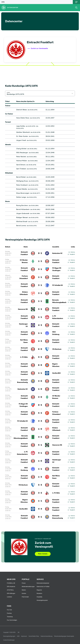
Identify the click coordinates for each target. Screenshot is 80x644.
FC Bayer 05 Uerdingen (57, 269)
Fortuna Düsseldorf (24, 277)
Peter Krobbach (22, 185)
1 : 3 (40, 477)
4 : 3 (40, 341)
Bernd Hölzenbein (23, 209)
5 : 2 (40, 413)
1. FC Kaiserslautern (58, 317)
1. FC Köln (24, 357)
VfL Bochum (57, 349)
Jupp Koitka (21, 126)
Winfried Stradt (22, 222)
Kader (8, 93)
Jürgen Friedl (21, 140)
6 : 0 (40, 349)
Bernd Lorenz (21, 226)
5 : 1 (40, 445)
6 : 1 (40, 517)
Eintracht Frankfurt (24, 253)
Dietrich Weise (22, 110)
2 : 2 (40, 493)
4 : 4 (40, 509)
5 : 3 (40, 485)
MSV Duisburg (56, 333)
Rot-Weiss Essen (24, 341)
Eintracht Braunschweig (22, 381)
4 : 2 (40, 325)
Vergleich (71, 254)
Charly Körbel (21, 149)
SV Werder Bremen (24, 261)
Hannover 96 (23, 309)
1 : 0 (40, 389)
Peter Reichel (21, 157)
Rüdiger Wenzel (22, 217)
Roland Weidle (22, 189)
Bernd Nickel (21, 177)
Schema (72, 252)
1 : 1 (40, 277)
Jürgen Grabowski (23, 213)
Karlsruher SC (57, 253)
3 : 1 (40, 269)
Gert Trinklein (21, 169)
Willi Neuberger (22, 153)
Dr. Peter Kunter (22, 136)
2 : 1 (40, 285)
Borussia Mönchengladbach (59, 301)
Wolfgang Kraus (22, 181)
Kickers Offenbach (24, 293)
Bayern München (56, 365)
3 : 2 (40, 309)
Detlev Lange (21, 197)
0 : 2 (40, 253)
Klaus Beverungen (23, 193)
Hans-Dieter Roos (23, 118)
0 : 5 (40, 405)
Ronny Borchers (22, 205)
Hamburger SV (23, 325)
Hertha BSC (57, 373)
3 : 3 (40, 357)
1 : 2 (40, 261)
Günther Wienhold (23, 132)
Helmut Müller (22, 161)
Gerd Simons (21, 165)
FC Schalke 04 (58, 285)
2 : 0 (40, 381)
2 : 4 (40, 421)
